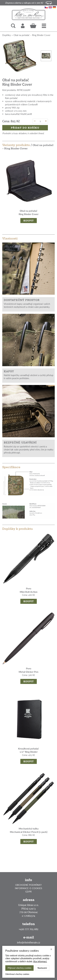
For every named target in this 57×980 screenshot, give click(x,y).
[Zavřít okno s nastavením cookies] (51, 950)
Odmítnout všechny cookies (17, 974)
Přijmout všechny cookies (19, 968)
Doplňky (7, 35)
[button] (44, 26)
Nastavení (42, 968)
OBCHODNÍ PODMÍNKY (29, 885)
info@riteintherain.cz (29, 942)
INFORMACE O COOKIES (29, 888)
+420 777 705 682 (28, 929)
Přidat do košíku (25, 128)
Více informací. (40, 961)
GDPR (29, 892)
